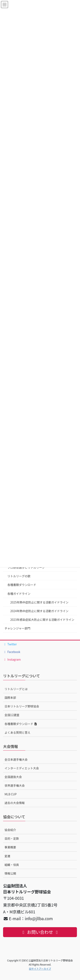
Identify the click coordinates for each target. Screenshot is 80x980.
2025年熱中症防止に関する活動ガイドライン (39, 602)
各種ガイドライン (19, 594)
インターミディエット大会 (22, 768)
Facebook (12, 652)
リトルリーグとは (16, 689)
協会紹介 (10, 830)
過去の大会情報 (15, 803)
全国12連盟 (12, 715)
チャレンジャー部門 (17, 628)
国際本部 (10, 698)
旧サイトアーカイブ (40, 969)
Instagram (12, 659)
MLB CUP (11, 794)
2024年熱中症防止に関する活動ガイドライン (39, 611)
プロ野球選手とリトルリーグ (26, 567)
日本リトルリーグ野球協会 (22, 706)
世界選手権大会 (15, 785)
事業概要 (10, 847)
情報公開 (10, 873)
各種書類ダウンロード (22, 585)
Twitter (10, 644)
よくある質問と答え (17, 732)
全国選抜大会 (13, 777)
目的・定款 (12, 838)
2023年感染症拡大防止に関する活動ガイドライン (42, 620)
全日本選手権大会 (16, 759)
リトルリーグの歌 (19, 576)
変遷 (7, 856)
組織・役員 (12, 865)
